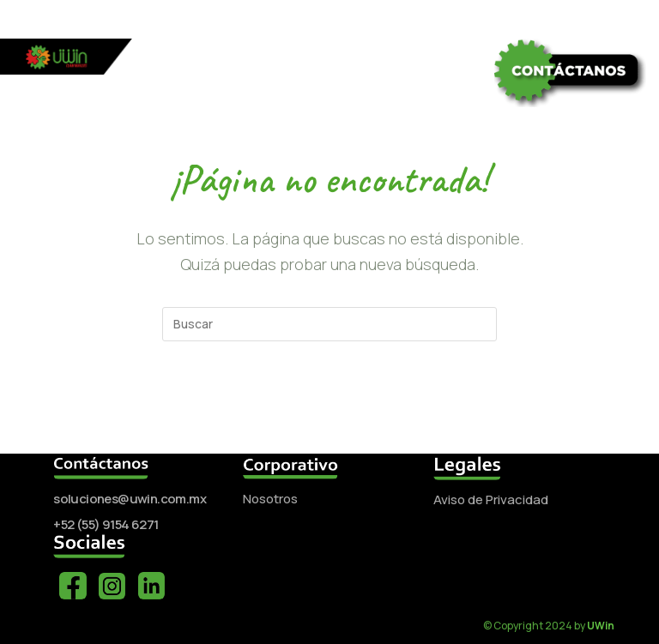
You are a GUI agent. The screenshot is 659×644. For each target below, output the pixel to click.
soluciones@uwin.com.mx (130, 499)
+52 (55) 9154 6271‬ (106, 524)
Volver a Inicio (329, 410)
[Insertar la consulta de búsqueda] (329, 324)
